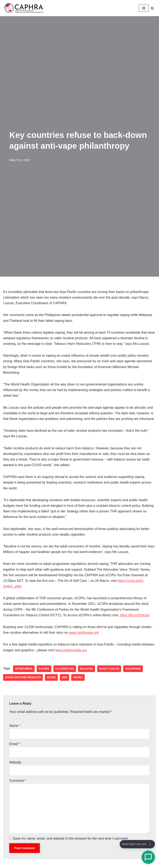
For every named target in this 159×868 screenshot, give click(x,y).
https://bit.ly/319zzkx (135, 615)
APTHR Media (24, 669)
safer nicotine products (23, 677)
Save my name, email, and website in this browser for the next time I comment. (71, 838)
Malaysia (87, 669)
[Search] (152, 8)
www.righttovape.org (84, 633)
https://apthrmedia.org (71, 650)
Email (15, 744)
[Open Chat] (148, 857)
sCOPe (51, 677)
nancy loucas (109, 669)
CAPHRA (44, 669)
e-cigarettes (65, 669)
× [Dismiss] (150, 844)
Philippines (133, 669)
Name (15, 726)
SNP (64, 677)
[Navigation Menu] (144, 8)
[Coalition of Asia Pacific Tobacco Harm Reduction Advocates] (25, 8)
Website (15, 762)
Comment (18, 781)
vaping (78, 677)
